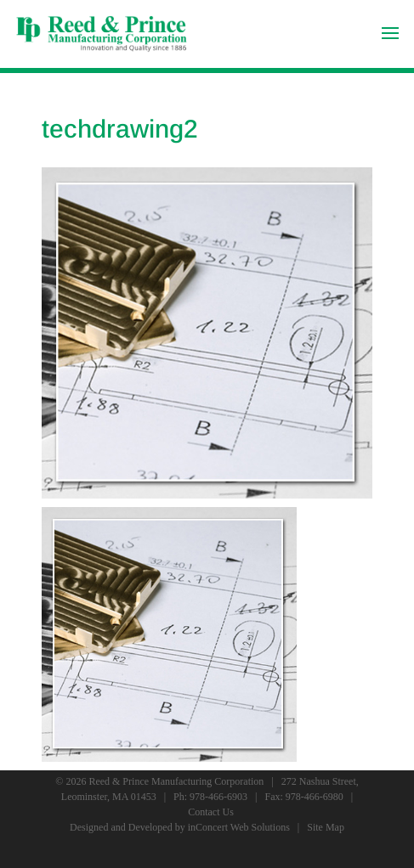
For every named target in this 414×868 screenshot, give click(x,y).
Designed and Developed (121, 827)
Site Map (326, 827)
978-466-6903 (218, 797)
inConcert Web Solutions (239, 827)
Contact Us (211, 812)
